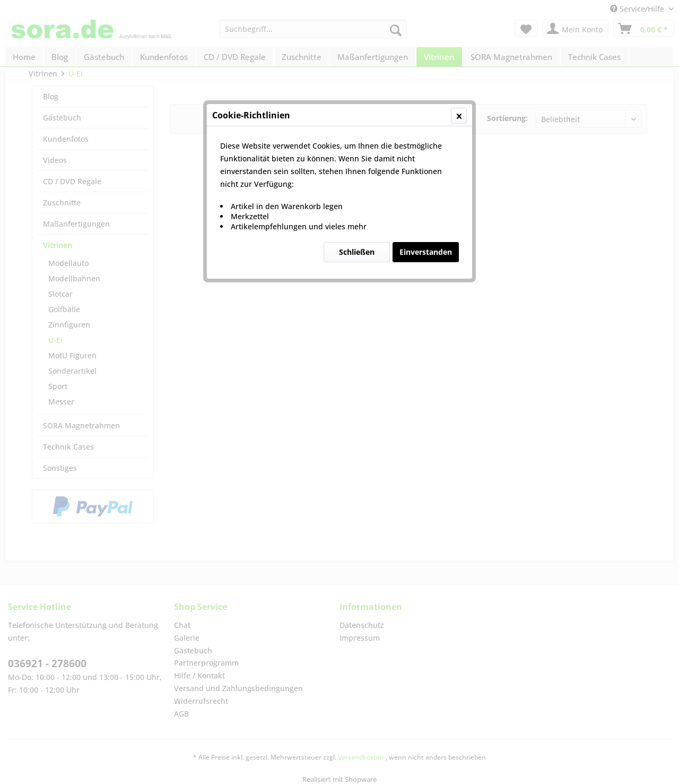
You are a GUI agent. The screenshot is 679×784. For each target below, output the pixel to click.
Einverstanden (426, 252)
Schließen (357, 252)
